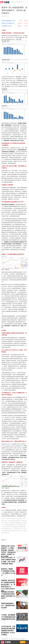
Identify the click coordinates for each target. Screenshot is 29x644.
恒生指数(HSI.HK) (6, 26)
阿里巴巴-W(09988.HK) (8, 23)
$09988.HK (9, 444)
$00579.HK (4, 256)
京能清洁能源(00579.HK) (8, 21)
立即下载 (23, 642)
